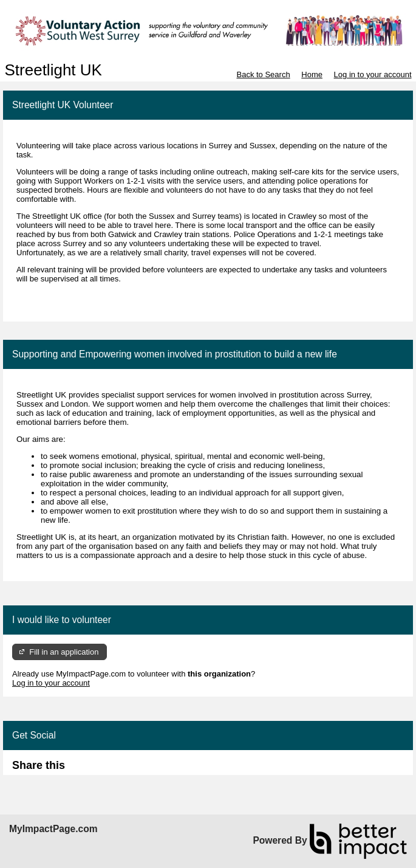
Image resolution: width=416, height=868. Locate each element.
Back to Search (263, 74)
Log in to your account (373, 74)
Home (312, 74)
